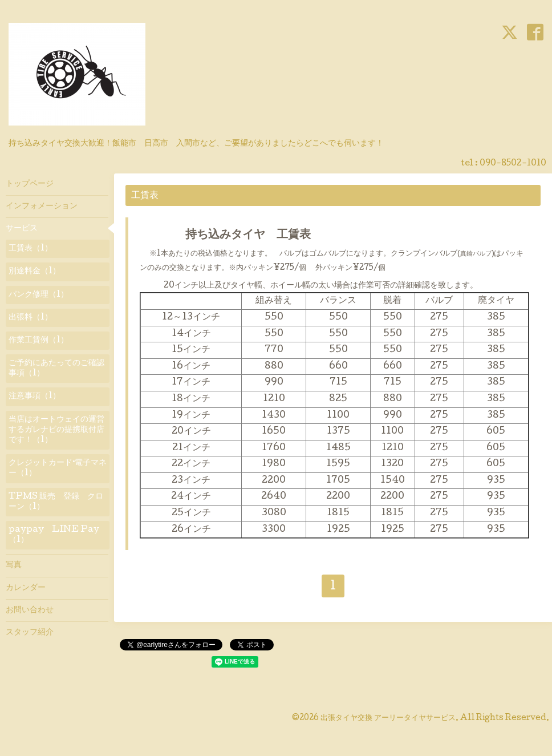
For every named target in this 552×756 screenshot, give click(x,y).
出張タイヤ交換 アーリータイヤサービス (388, 718)
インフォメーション (42, 207)
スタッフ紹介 (30, 633)
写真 (14, 565)
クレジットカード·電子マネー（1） (58, 468)
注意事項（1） (34, 397)
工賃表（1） (31, 249)
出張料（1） (31, 318)
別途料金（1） (34, 272)
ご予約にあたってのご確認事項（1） (56, 369)
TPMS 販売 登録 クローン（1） (56, 502)
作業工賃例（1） (38, 341)
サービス (22, 229)
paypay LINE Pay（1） (54, 535)
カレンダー (26, 588)
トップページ (30, 184)
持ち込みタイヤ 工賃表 (237, 236)
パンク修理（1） (38, 295)
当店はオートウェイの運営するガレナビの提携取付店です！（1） (56, 430)
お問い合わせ (30, 611)
